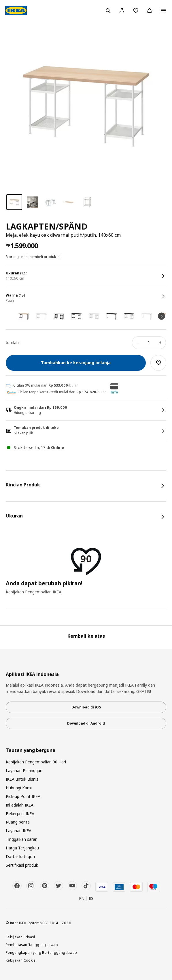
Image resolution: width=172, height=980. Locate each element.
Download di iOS (86, 707)
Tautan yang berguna (31, 750)
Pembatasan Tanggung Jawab (32, 945)
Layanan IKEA (19, 831)
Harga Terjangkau (22, 848)
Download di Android (86, 723)
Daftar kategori (20, 856)
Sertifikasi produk (22, 865)
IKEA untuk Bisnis (22, 779)
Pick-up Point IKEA (23, 796)
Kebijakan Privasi (20, 937)
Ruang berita (18, 822)
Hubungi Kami (19, 788)
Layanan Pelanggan (24, 770)
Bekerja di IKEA (20, 814)
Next (161, 316)
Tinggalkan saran (22, 839)
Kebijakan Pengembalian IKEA (34, 592)
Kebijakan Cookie (21, 960)
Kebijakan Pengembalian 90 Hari (36, 762)
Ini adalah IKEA (20, 805)
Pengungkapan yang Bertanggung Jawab (41, 952)
